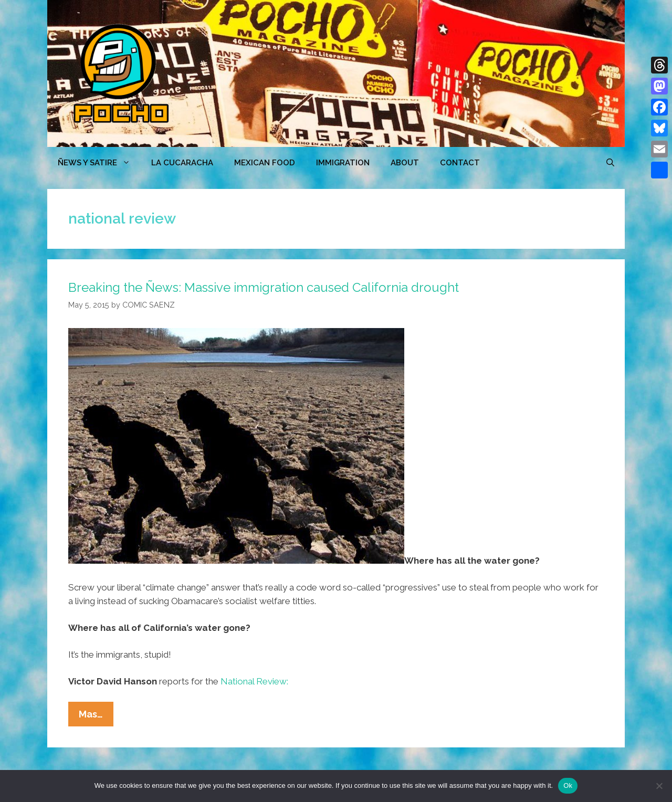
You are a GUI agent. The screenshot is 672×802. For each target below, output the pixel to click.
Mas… (96, 716)
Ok (568, 785)
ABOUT (405, 163)
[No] (659, 786)
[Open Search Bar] (610, 163)
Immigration (343, 163)
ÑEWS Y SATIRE (99, 163)
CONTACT (460, 163)
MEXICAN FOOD (265, 163)
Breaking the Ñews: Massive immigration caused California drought (264, 287)
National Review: (254, 681)
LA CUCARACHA (182, 163)
